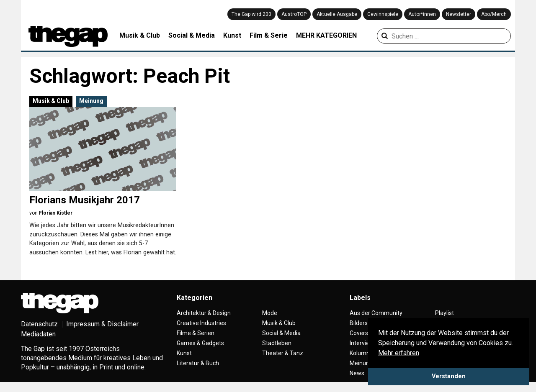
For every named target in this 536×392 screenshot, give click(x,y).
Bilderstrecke (367, 323)
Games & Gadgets (200, 343)
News (357, 373)
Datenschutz (39, 324)
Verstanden (449, 376)
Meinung (91, 101)
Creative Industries (201, 323)
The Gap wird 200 (251, 14)
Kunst (232, 35)
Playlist (445, 313)
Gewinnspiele (383, 14)
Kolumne (361, 353)
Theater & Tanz (283, 353)
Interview (362, 343)
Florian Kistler (56, 213)
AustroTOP (294, 14)
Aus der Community (376, 313)
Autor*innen (422, 14)
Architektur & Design (204, 313)
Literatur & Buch (198, 363)
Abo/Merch (494, 14)
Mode (270, 313)
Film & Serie (269, 35)
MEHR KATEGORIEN (326, 35)
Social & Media (192, 35)
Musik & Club (140, 35)
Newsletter (459, 14)
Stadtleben (277, 343)
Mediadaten (38, 334)
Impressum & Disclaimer (102, 324)
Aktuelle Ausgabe (337, 14)
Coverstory (364, 333)
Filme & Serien (196, 333)
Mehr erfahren (399, 353)
